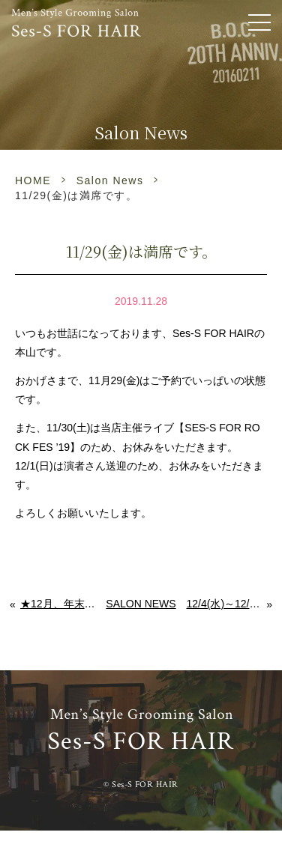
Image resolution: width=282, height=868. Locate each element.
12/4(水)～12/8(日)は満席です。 (226, 604)
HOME (33, 180)
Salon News (110, 180)
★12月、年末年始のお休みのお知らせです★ (58, 604)
